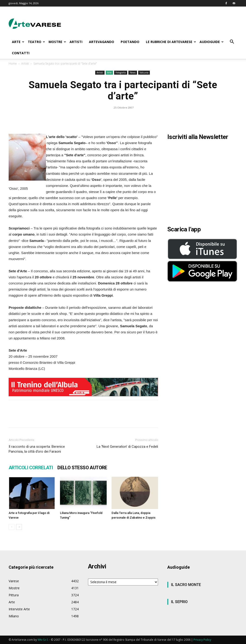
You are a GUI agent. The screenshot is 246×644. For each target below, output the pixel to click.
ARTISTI (76, 42)
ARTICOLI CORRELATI (31, 468)
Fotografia (121, 73)
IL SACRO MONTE (186, 585)
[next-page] (19, 527)
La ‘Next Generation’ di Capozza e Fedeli (127, 447)
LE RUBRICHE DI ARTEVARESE (171, 42)
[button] (232, 42)
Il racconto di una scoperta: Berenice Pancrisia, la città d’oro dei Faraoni (37, 449)
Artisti (25, 64)
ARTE (18, 42)
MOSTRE (57, 42)
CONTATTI (21, 53)
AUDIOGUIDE (212, 42)
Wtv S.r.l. (43, 640)
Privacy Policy (202, 640)
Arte (109, 73)
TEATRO (36, 42)
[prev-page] (12, 527)
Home (13, 64)
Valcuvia (144, 73)
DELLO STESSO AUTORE (82, 468)
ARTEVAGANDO (102, 42)
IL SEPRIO (179, 602)
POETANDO (130, 42)
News (133, 73)
